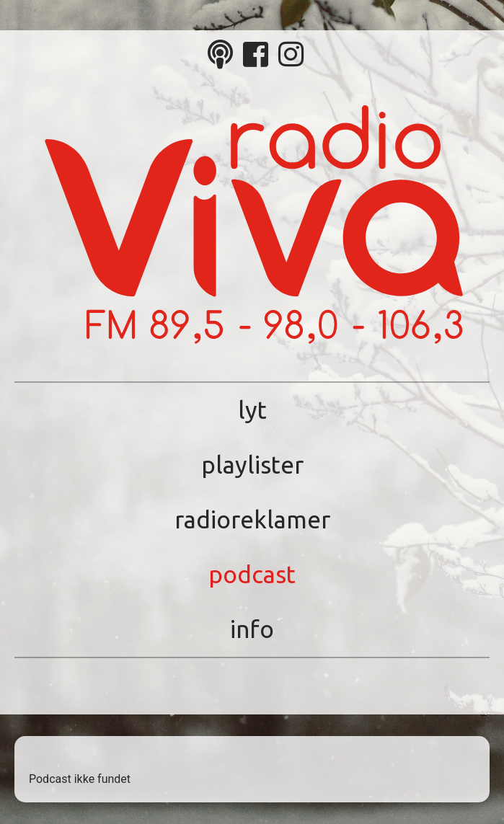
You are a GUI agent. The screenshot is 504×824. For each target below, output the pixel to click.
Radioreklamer (252, 519)
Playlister (252, 465)
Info (252, 629)
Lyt (252, 410)
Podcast (252, 574)
